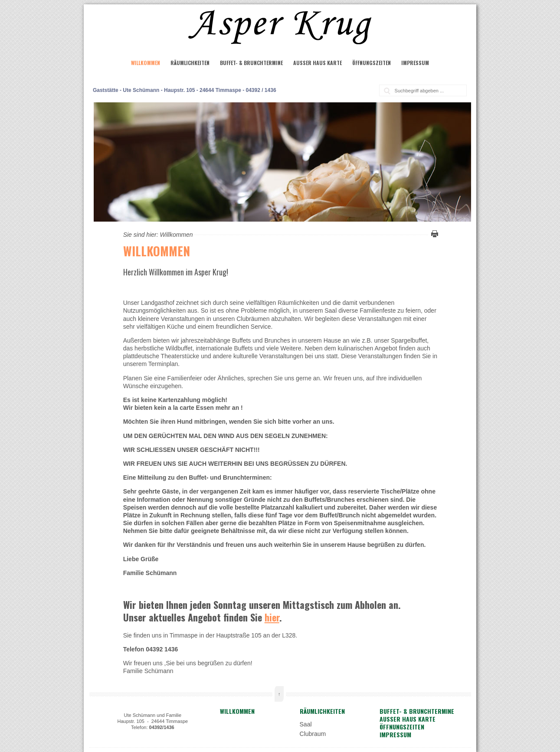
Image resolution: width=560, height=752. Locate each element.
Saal (306, 724)
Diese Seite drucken (433, 234)
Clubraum (313, 734)
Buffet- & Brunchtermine (251, 63)
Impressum (415, 63)
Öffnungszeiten (372, 63)
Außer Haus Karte (318, 63)
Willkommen (146, 63)
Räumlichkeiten (190, 63)
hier (272, 617)
